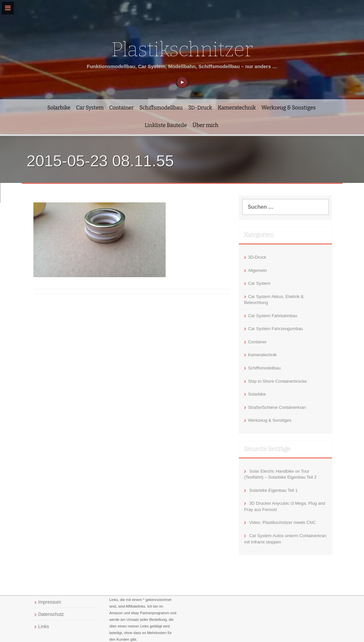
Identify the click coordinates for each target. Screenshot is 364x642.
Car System (90, 108)
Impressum (50, 602)
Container (121, 108)
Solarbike (59, 108)
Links (44, 626)
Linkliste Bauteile (166, 125)
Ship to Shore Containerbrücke (277, 381)
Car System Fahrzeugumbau (275, 329)
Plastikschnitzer (182, 50)
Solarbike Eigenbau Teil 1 (273, 490)
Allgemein (257, 270)
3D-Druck (200, 108)
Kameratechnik (237, 108)
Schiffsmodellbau (161, 108)
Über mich (205, 125)
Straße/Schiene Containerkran (277, 407)
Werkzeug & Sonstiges (289, 108)
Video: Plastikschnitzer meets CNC (283, 522)
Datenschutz (51, 614)
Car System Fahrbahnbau (273, 316)
